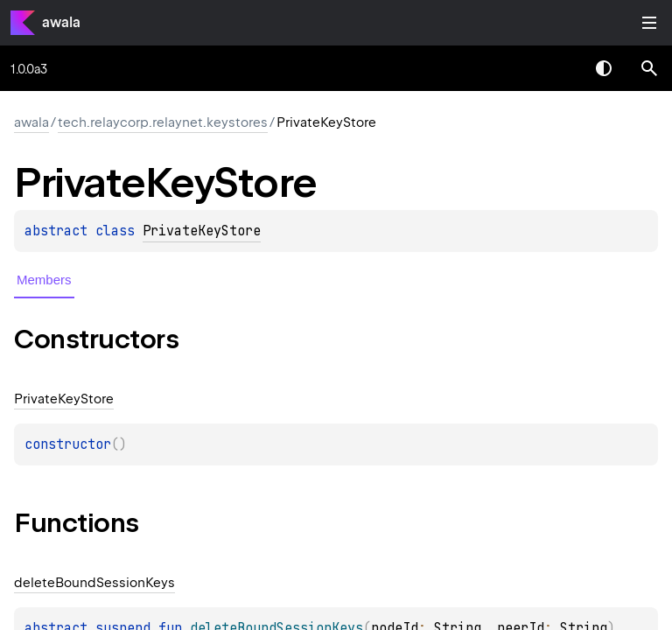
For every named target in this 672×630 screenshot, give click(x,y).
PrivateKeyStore (202, 231)
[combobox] (558, 68)
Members (44, 280)
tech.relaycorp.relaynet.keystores (163, 122)
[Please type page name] (649, 68)
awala (61, 22)
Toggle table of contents (649, 23)
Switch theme (604, 68)
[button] (649, 68)
